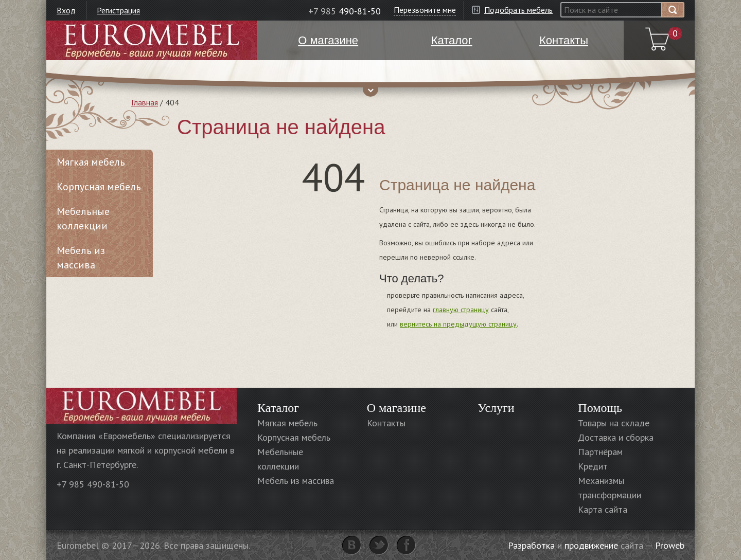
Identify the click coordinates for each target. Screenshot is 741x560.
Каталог (278, 408)
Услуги (496, 408)
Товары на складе (614, 423)
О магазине (396, 408)
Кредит (593, 466)
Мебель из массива (81, 258)
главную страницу (461, 310)
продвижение (591, 545)
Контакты (386, 423)
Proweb (670, 545)
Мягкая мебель (91, 162)
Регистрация (118, 10)
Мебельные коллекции (83, 219)
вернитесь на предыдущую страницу (458, 324)
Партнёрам (600, 452)
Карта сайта (603, 509)
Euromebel (152, 40)
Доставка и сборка (616, 437)
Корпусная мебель (99, 187)
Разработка (531, 545)
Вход (66, 10)
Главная (145, 102)
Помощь (600, 408)
